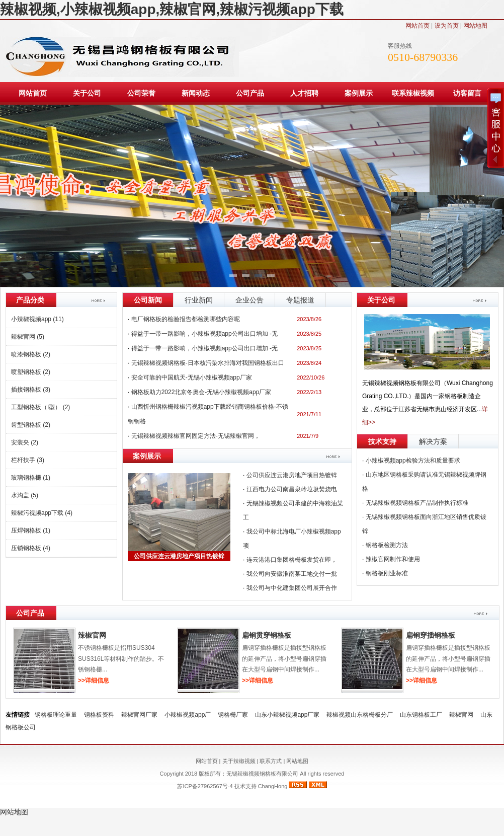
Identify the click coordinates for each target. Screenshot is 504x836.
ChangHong (273, 786)
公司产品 (250, 93)
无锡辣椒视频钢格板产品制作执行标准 (417, 503)
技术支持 (382, 441)
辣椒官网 (28, 337)
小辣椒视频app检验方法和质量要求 (413, 461)
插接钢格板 (31, 390)
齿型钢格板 (31, 425)
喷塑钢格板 (31, 372)
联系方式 (271, 761)
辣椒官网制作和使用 (393, 559)
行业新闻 (199, 300)
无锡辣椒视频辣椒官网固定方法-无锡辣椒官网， (196, 436)
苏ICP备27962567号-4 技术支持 (217, 786)
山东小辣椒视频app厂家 (287, 715)
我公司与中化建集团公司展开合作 (292, 588)
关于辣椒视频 (239, 761)
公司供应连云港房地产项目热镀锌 (179, 556)
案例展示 (359, 93)
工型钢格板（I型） (40, 407)
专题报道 (300, 300)
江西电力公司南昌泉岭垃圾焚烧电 (292, 489)
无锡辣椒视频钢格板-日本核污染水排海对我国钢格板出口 (208, 363)
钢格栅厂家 (233, 715)
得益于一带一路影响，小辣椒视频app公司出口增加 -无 (204, 348)
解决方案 (433, 441)
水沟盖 (25, 495)
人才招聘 (304, 93)
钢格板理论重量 (56, 715)
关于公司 (87, 93)
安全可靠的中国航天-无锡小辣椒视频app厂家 (192, 377)
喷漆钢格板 (31, 354)
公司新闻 (148, 300)
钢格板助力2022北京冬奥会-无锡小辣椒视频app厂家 (201, 392)
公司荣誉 (141, 93)
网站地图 (475, 26)
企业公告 (249, 300)
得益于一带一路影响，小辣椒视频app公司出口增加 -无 (204, 334)
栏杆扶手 (28, 460)
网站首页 (417, 26)
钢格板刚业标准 (387, 573)
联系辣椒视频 (413, 93)
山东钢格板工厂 (421, 715)
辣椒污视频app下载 (42, 513)
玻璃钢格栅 (31, 478)
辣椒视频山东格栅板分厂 (360, 715)
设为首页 (447, 26)
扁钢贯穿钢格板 (267, 635)
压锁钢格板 (31, 548)
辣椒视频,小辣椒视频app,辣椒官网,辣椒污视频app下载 (172, 9)
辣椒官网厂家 (139, 715)
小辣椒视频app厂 (188, 715)
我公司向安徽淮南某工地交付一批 (292, 574)
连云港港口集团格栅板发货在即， (292, 560)
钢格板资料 (99, 715)
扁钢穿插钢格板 (431, 635)
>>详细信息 (94, 680)
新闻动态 (196, 93)
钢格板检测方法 (387, 545)
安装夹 (25, 442)
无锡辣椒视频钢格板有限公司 (263, 774)
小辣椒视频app (37, 319)
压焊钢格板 (31, 530)
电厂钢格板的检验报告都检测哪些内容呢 (186, 319)
